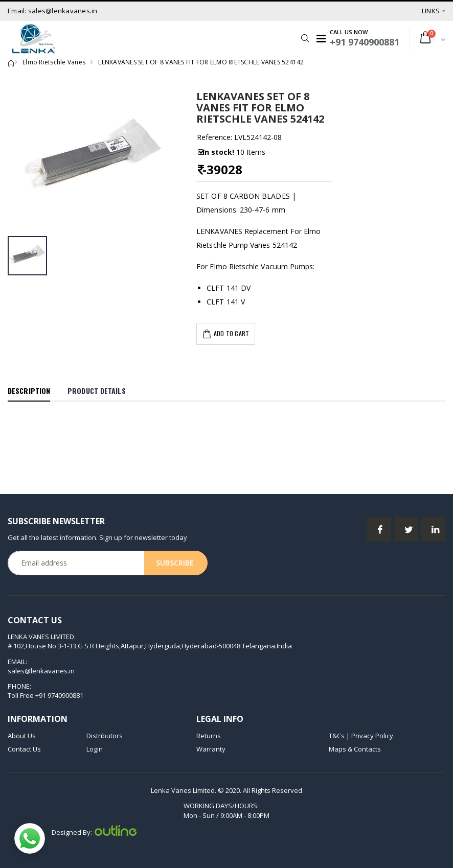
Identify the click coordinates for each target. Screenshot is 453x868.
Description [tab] (29, 391)
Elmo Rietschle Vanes (54, 62)
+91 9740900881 (59, 695)
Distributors (105, 736)
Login (95, 749)
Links (431, 11)
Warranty (211, 749)
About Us (22, 736)
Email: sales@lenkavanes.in (53, 11)
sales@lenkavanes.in (41, 671)
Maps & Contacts (355, 749)
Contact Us (24, 749)
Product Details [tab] (97, 391)
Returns (209, 736)
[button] (302, 38)
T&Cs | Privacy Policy (361, 736)
